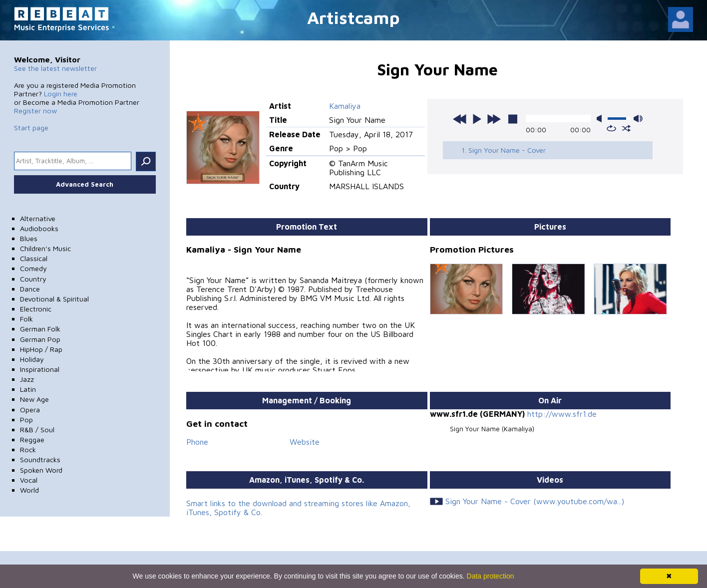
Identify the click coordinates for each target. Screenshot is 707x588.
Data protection (491, 576)
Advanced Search (85, 184)
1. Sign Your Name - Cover (504, 150)
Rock (28, 449)
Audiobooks (39, 228)
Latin (28, 389)
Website (305, 442)
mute (601, 119)
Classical (34, 258)
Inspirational (40, 369)
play (477, 119)
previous (460, 119)
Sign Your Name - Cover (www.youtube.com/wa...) (535, 501)
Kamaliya (345, 106)
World (29, 490)
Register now (35, 111)
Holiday (32, 359)
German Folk (40, 329)
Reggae (32, 440)
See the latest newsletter (55, 68)
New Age (34, 399)
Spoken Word (41, 470)
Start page (31, 128)
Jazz (27, 379)
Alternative (38, 218)
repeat (611, 128)
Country (33, 279)
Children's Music (45, 248)
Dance (30, 289)
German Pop (40, 339)
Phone (197, 442)
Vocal (29, 480)
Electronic (36, 309)
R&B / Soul (37, 430)
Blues (29, 238)
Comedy (33, 268)
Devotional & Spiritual (54, 299)
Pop (26, 420)
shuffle (626, 128)
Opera (30, 410)
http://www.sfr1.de (562, 414)
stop (513, 119)
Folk (26, 319)
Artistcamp (353, 17)
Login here (61, 94)
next (494, 119)
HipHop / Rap (41, 349)
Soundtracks (40, 459)
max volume (638, 119)
